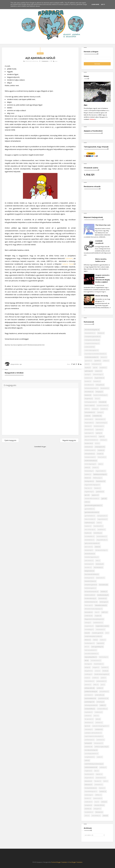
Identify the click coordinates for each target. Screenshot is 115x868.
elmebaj (103, 440)
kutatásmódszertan (90, 602)
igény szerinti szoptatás (91, 543)
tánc (96, 771)
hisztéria (87, 533)
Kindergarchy (88, 578)
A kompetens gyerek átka (92, 337)
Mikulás (87, 640)
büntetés (103, 409)
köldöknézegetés (90, 588)
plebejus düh (88, 688)
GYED (86, 502)
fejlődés (87, 474)
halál (98, 523)
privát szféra (99, 695)
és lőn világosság (89, 464)
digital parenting (101, 423)
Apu (21, 364)
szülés (99, 757)
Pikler (95, 685)
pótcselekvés (103, 692)
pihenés (87, 685)
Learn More (95, 4)
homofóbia (97, 533)
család (87, 416)
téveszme (87, 781)
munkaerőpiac (89, 643)
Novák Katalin (98, 664)
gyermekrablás (89, 516)
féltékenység (97, 478)
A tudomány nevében (91, 357)
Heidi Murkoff (97, 526)
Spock (86, 726)
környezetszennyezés (91, 592)
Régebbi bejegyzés (69, 440)
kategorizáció (89, 571)
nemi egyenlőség (96, 647)
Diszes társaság (102, 296)
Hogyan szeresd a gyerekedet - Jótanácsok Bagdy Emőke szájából (103, 279)
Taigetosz (87, 771)
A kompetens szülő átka (91, 340)
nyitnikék (104, 667)
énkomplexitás (89, 454)
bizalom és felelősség (100, 395)
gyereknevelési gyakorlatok (92, 505)
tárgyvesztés (88, 778)
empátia (100, 450)
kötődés (103, 592)
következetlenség (90, 598)
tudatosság (88, 795)
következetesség (102, 595)
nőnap (87, 667)
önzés (86, 678)
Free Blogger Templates (76, 862)
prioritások (88, 695)
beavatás (96, 381)
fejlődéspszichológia (99, 474)
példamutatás (101, 681)
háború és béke (89, 519)
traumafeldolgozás (90, 791)
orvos (97, 671)
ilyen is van (88, 547)
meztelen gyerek (97, 633)
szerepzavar (98, 743)
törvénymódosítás (90, 788)
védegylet (96, 809)
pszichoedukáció (89, 698)
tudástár (102, 791)
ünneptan (87, 805)
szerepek (87, 743)
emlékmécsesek (89, 450)
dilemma (40, 53)
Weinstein (98, 812)
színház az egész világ (101, 747)
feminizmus (99, 481)
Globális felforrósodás (91, 499)
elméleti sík (88, 443)
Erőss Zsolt (101, 457)
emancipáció (99, 447)
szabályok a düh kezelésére (92, 733)
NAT (86, 647)
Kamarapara (88, 564)
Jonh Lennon (88, 561)
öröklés (95, 678)
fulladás (97, 488)
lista (96, 612)
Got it (103, 4)
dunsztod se (88, 430)
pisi (102, 685)
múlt (95, 640)
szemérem (100, 740)
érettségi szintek (89, 457)
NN (86, 661)
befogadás (99, 385)
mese (86, 633)
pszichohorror (102, 698)
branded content (102, 405)
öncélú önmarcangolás (101, 674)
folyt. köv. (87, 488)
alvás (86, 364)
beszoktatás (88, 392)
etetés (87, 468)
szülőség (102, 767)
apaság (87, 374)
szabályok (98, 729)
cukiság (99, 412)
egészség (99, 430)
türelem (87, 798)
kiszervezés (100, 578)
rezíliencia (98, 712)
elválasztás (88, 447)
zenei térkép (95, 816)
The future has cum (103, 225)
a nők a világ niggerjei (91, 350)
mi (106, 633)
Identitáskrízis (89, 540)
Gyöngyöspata (101, 516)
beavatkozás (88, 385)
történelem (98, 785)
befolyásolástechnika (91, 388)
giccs (86, 495)
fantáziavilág (88, 471)
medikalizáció (97, 623)
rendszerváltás (101, 709)
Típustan (97, 781)
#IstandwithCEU (89, 333)
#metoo (100, 333)
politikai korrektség (90, 692)
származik (69, 258)
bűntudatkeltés (89, 412)
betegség (98, 392)
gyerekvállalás (89, 509)
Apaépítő (102, 368)
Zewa (104, 816)
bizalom (87, 395)
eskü (100, 464)
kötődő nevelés (89, 595)
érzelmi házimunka (90, 461)
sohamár (98, 723)
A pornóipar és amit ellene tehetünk (95, 354)
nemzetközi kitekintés (91, 654)
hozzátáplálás (89, 536)
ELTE (97, 443)
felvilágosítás (88, 481)
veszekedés (88, 812)
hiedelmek (101, 530)
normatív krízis (95, 661)
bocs (97, 399)
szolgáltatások (89, 757)
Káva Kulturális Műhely (91, 574)
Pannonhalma (89, 681)
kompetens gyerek (90, 585)
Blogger (44, 447)
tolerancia (88, 785)
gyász (103, 499)
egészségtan (88, 433)
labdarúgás (103, 602)
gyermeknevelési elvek (91, 512)
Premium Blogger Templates (59, 862)
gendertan (99, 492)
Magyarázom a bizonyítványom (93, 619)
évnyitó (95, 468)
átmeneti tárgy (97, 374)
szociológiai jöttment (91, 754)
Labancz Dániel (68, 264)
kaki (97, 561)
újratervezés (97, 798)
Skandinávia (88, 723)
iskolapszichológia (101, 550)
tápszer (98, 774)
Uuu (96, 802)
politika (99, 688)
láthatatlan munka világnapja (93, 609)
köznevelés (102, 598)
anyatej (87, 368)
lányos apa (88, 605)
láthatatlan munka (100, 605)
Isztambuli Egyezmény (91, 557)
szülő (86, 760)
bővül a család (89, 405)
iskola (97, 547)
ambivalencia (96, 364)
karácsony (99, 564)
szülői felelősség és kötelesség (93, 764)
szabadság (88, 729)
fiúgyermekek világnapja (91, 485)
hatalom (87, 526)
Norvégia (87, 664)
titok (105, 781)
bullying (94, 409)
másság (87, 623)
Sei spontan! (88, 719)
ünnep (103, 802)
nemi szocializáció (90, 650)
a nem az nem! (89, 347)
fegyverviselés (100, 471)
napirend (100, 643)
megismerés (88, 626)
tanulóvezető (88, 774)
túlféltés (98, 795)
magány (97, 616)
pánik (103, 678)
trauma (101, 788)
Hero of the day (89, 530)
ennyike (99, 454)
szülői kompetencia (90, 767)
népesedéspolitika (90, 657)
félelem (87, 478)
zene (86, 816)
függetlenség (88, 492)
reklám (102, 705)
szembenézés (89, 740)
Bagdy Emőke (99, 378)
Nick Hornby (103, 657)
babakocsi (88, 378)
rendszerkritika (89, 709)
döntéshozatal (98, 426)
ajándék (97, 361)
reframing (100, 702)
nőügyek (95, 667)
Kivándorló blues (89, 581)
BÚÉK (86, 409)
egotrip (98, 433)
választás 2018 (98, 805)
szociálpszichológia (90, 750)
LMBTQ (104, 612)
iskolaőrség (88, 550)
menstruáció (100, 629)
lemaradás (88, 612)
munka (102, 640)
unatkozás (88, 802)
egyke (101, 436)
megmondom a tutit (101, 626)
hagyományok (102, 519)
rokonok (87, 716)
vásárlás (87, 809)
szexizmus (88, 747)
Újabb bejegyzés (10, 440)
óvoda (104, 671)
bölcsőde (102, 402)
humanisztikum (101, 536)
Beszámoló (104, 388)
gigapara (94, 495)
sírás (97, 719)
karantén (87, 567)
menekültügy (88, 629)
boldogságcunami (90, 402)
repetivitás (88, 712)
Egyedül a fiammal (90, 436)
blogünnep (88, 399)
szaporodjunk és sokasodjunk (93, 736)
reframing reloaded (90, 705)
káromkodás (98, 567)
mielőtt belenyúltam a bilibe (92, 636)
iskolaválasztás (89, 554)
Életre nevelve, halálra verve (101, 260)
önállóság (88, 674)
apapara (98, 371)
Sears (95, 716)
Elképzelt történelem (90, 440)
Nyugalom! (88, 671)
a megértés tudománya (91, 343)
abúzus (103, 357)
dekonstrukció (99, 419)
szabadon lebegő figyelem (100, 726)
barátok (87, 381)
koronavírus (103, 585)
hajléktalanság (89, 523)
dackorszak (88, 419)
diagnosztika (88, 423)
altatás (105, 361)
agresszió (87, 361)
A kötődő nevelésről (99, 242)
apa (94, 368)
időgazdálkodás (101, 540)
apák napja (88, 371)
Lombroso (88, 616)
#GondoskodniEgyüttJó (91, 330)
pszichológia (88, 702)
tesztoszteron (100, 778)
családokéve (96, 416)
